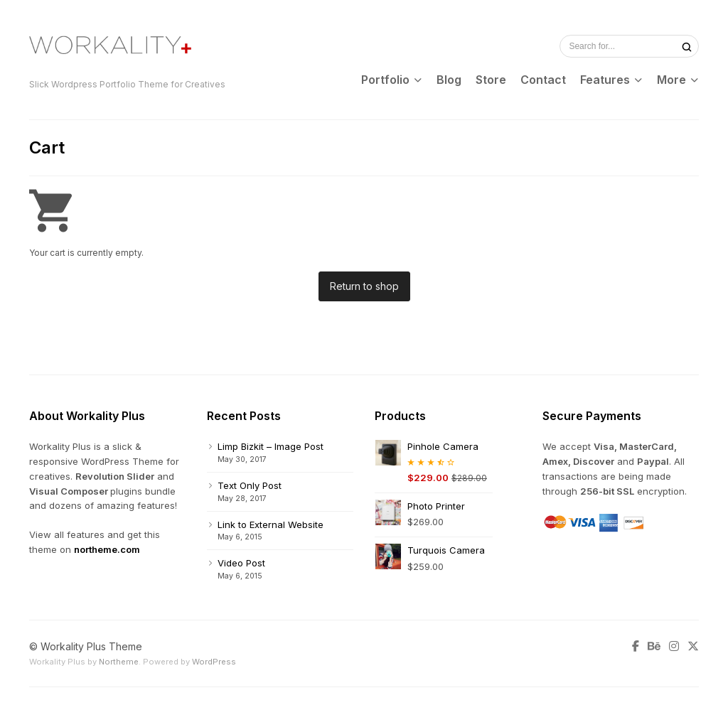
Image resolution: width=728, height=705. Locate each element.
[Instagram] (674, 647)
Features (605, 80)
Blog (449, 80)
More (671, 80)
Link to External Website (271, 524)
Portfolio (385, 80)
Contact (543, 80)
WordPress (214, 662)
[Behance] (654, 647)
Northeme (119, 662)
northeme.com (107, 549)
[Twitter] (691, 647)
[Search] (687, 47)
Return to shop (364, 286)
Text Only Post (250, 485)
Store (491, 80)
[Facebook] (638, 647)
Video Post (241, 563)
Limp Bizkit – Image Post (271, 446)
